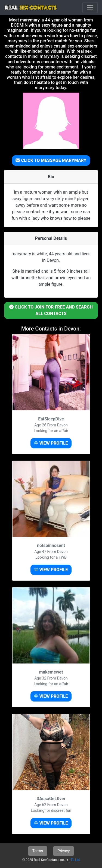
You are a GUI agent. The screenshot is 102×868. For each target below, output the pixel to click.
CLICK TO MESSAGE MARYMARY (51, 160)
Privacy (64, 851)
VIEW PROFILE (51, 443)
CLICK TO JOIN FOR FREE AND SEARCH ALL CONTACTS (51, 310)
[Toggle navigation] (90, 8)
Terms (38, 851)
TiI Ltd (75, 860)
